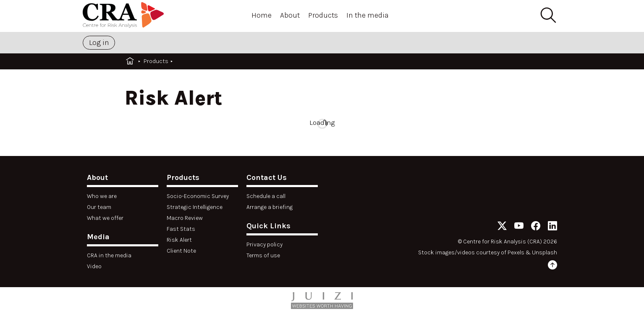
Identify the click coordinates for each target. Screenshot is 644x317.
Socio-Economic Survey (198, 196)
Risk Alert (179, 240)
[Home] (125, 16)
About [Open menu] (290, 15)
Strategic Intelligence (195, 207)
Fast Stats (181, 229)
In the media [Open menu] (368, 15)
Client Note (181, 251)
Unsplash (545, 252)
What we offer (105, 218)
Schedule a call (266, 196)
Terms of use (263, 255)
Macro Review (185, 218)
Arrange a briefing (270, 207)
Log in (99, 42)
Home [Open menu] (262, 15)
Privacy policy (264, 244)
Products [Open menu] (323, 15)
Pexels (516, 252)
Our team (99, 207)
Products (156, 61)
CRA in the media (109, 255)
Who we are (102, 196)
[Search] (548, 16)
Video (94, 266)
